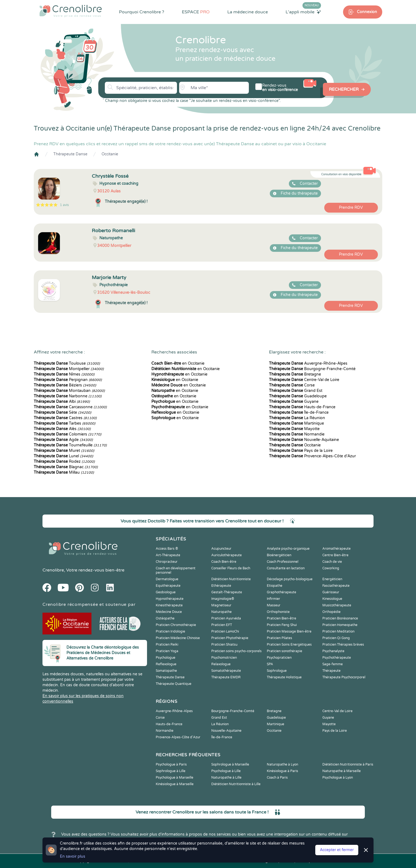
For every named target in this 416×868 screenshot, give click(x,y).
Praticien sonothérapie (285, 651)
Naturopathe (221, 612)
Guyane (294, 402)
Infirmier (273, 599)
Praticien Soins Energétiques (289, 645)
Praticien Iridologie (170, 631)
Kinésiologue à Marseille (175, 784)
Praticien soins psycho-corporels (236, 651)
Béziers (65, 385)
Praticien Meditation (338, 631)
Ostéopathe (165, 618)
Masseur (274, 605)
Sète (62, 412)
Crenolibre (53, 570)
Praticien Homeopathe (340, 625)
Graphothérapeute (282, 592)
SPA (270, 664)
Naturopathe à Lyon (282, 764)
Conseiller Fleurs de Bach (231, 568)
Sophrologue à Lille (171, 771)
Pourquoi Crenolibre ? (142, 12)
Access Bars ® (167, 549)
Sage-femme (333, 664)
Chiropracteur (167, 562)
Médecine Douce (169, 612)
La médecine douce (248, 12)
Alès (62, 429)
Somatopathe (166, 671)
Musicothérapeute (337, 605)
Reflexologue (166, 664)
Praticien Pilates (279, 638)
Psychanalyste (333, 651)
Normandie (297, 434)
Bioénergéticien (279, 555)
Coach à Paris (277, 778)
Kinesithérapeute (169, 605)
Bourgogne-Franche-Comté (312, 369)
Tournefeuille (70, 445)
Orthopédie (331, 612)
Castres (65, 418)
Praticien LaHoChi (225, 631)
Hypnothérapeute (170, 599)
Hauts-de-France (302, 407)
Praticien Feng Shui (282, 625)
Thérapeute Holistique (284, 677)
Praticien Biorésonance (340, 618)
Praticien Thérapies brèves (343, 645)
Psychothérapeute (337, 658)
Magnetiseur (221, 605)
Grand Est (296, 391)
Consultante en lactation (286, 568)
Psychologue (166, 658)
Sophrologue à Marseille (230, 764)
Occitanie (110, 154)
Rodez (64, 462)
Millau (64, 472)
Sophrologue (277, 671)
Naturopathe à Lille (226, 778)
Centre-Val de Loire (304, 380)
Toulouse (67, 363)
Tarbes (65, 423)
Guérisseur (331, 592)
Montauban (69, 391)
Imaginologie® (223, 599)
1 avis (64, 205)
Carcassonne (70, 407)
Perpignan (68, 380)
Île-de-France (299, 412)
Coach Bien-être (224, 562)
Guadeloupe (298, 396)
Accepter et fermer (337, 850)
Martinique (296, 423)
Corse (292, 385)
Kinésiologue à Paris (282, 771)
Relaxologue (221, 664)
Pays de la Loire (301, 451)
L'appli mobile (303, 12)
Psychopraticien (279, 658)
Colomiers (68, 434)
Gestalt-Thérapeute (227, 592)
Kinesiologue (332, 599)
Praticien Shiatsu (224, 645)
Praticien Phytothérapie (230, 638)
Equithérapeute (168, 586)
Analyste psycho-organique (288, 549)
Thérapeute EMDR (226, 677)
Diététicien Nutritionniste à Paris (348, 764)
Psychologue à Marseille (175, 778)
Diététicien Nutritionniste (231, 579)
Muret (64, 451)
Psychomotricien (224, 658)
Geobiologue (166, 592)
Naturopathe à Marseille (342, 771)
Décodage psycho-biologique (290, 579)
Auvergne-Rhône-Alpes (308, 363)
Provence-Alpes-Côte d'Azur (312, 456)
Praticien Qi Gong (336, 638)
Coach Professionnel (283, 562)
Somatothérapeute (226, 671)
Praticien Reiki (167, 645)
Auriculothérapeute (227, 555)
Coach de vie (332, 562)
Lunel (63, 456)
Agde (63, 440)
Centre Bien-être (335, 555)
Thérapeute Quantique (174, 684)
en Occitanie (178, 363)
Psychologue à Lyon (338, 778)
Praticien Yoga (167, 651)
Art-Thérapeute (168, 555)
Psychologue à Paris (171, 764)
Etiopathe (275, 586)
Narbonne (68, 396)
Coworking (331, 568)
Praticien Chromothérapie (176, 625)
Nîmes (64, 374)
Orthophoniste (278, 612)
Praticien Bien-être (282, 618)
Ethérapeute (221, 586)
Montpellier (69, 369)
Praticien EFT (222, 625)
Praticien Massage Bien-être (289, 631)
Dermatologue (167, 579)
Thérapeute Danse (70, 154)
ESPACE (196, 12)
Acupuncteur (221, 549)
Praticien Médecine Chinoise (178, 638)
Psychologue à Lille (226, 771)
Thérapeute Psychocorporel (344, 677)
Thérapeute (331, 671)
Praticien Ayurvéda (226, 618)
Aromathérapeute (337, 549)
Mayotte (294, 429)
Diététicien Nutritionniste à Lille (236, 784)
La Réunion (297, 418)
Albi (62, 402)
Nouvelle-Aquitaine (304, 440)
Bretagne (295, 374)
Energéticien (332, 579)
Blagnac (66, 467)
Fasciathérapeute (336, 586)
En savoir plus (73, 856)
